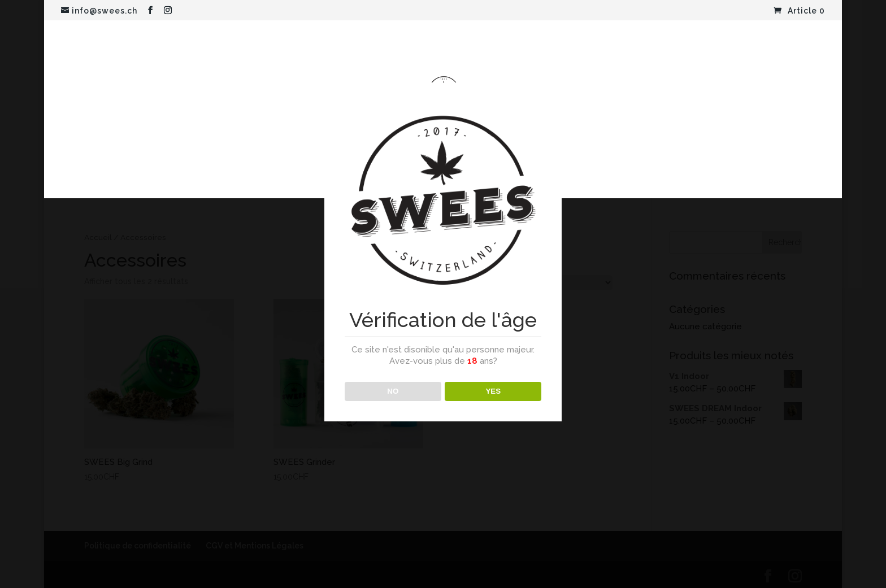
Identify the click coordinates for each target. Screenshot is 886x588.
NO (393, 391)
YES (493, 391)
